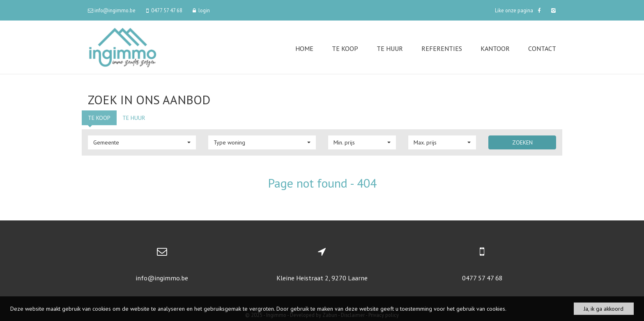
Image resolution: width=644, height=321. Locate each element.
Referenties (442, 48)
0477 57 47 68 (482, 278)
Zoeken (522, 142)
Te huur (390, 48)
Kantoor (495, 48)
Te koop (345, 48)
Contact (542, 48)
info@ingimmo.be (162, 278)
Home (304, 48)
